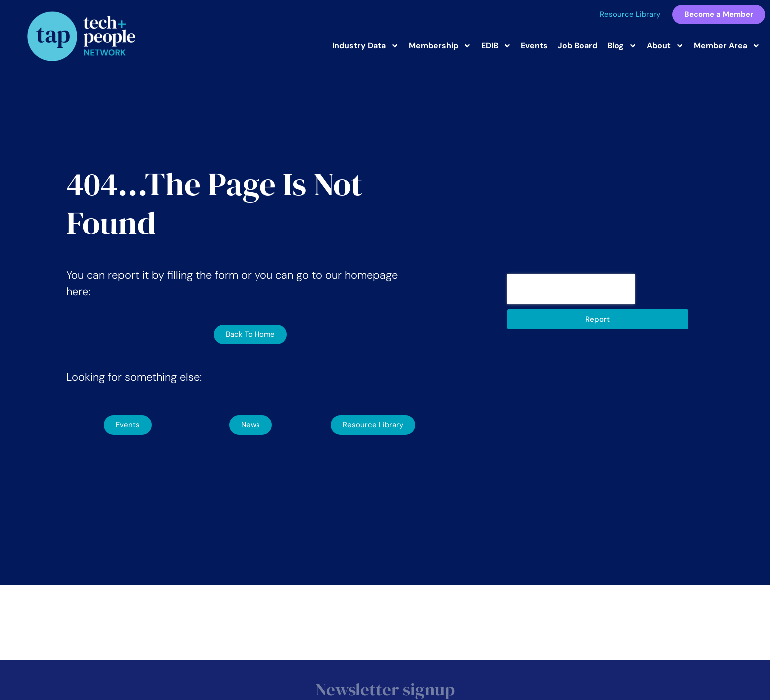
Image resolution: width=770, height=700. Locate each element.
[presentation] (571, 289)
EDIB (496, 46)
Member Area (727, 46)
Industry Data (366, 46)
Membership (440, 46)
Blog (622, 46)
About (665, 46)
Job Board (578, 46)
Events (534, 46)
